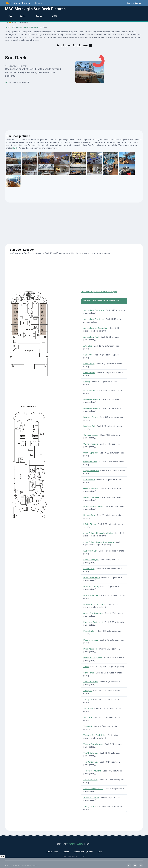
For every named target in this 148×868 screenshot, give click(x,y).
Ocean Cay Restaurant (93, 613)
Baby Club (88, 355)
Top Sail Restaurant (92, 771)
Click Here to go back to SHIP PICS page (99, 292)
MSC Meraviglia (23, 27)
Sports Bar (88, 708)
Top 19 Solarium (91, 753)
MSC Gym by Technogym (95, 604)
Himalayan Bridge (91, 497)
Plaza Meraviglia (91, 640)
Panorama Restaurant (93, 622)
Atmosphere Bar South (94, 319)
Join (100, 852)
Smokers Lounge (91, 682)
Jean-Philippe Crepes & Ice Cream (99, 542)
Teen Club (88, 726)
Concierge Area (90, 462)
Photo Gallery (89, 631)
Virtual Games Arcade (93, 789)
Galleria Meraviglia (91, 488)
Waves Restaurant (91, 798)
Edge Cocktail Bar (91, 471)
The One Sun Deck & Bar (95, 735)
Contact (66, 852)
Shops (86, 667)
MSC (13, 27)
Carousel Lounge (91, 435)
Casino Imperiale (91, 444)
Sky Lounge (89, 673)
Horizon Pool (89, 515)
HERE (15, 148)
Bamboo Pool (89, 373)
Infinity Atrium (90, 524)
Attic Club (88, 346)
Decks (23, 16)
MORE (54, 16)
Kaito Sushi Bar (90, 551)
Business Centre (90, 417)
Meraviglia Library (91, 586)
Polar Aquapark (90, 649)
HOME (8, 27)
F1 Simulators (89, 480)
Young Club (89, 806)
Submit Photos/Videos (84, 852)
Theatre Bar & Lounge (93, 744)
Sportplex (88, 691)
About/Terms (52, 852)
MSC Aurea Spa (91, 595)
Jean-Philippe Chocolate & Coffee (98, 533)
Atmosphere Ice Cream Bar (95, 328)
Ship (10, 16)
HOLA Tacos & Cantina (93, 506)
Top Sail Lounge (91, 762)
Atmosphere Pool (91, 337)
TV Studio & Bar (90, 780)
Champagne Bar (90, 453)
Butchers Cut (89, 426)
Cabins (39, 16)
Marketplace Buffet (92, 578)
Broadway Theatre (92, 399)
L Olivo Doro (89, 569)
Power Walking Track (93, 658)
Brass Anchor (89, 390)
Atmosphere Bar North (94, 310)
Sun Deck (88, 717)
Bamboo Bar (89, 364)
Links (38, 3)
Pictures (35, 27)
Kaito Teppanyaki (91, 560)
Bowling (87, 382)
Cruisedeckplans (19, 3)
